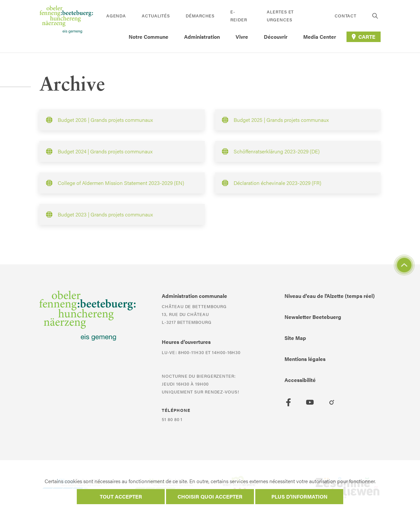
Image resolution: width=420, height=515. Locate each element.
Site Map (295, 338)
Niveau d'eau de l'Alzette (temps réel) (330, 296)
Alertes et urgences (280, 16)
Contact (346, 16)
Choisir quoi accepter (210, 496)
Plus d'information (299, 496)
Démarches (200, 16)
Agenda (116, 16)
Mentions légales (305, 359)
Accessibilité (300, 380)
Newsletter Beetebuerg (313, 317)
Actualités (156, 16)
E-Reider (239, 16)
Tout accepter (121, 496)
